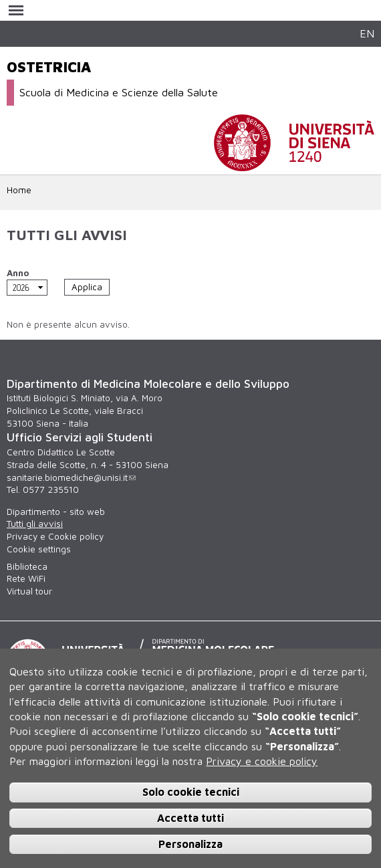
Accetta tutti (190, 818)
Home (19, 190)
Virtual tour (29, 591)
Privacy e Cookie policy (55, 536)
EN (367, 33)
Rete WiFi (26, 578)
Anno (18, 273)
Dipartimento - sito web (56, 512)
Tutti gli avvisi (35, 524)
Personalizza (190, 844)
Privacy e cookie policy (262, 761)
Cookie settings (39, 549)
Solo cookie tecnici (191, 792)
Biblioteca (27, 566)
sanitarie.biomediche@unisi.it (71, 477)
